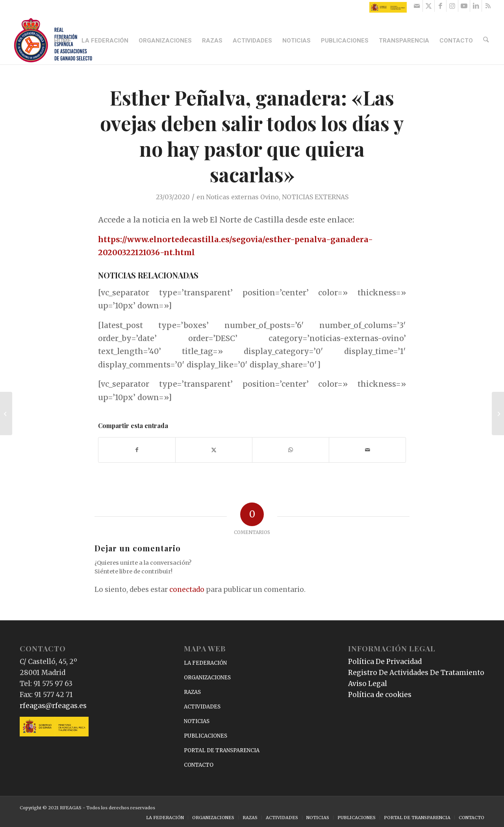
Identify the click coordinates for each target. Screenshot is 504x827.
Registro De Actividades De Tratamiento (416, 673)
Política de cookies (380, 695)
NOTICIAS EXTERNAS (315, 197)
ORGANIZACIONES (207, 678)
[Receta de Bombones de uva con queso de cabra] (498, 413)
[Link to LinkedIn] (476, 6)
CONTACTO (199, 765)
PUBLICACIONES (206, 736)
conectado (187, 590)
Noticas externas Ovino (242, 197)
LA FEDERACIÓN (205, 663)
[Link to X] (429, 6)
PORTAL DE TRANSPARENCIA (222, 750)
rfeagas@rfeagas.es (53, 706)
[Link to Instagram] (452, 6)
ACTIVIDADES (202, 707)
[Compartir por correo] (367, 450)
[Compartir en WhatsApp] (291, 450)
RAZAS (192, 692)
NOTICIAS (197, 721)
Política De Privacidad (385, 662)
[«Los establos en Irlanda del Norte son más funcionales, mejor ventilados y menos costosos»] (6, 413)
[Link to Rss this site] (488, 6)
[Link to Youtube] (464, 6)
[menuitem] (64, 41)
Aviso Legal (368, 684)
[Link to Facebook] (440, 6)
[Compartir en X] (214, 450)
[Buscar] (487, 41)
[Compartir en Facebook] (137, 450)
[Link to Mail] (417, 6)
